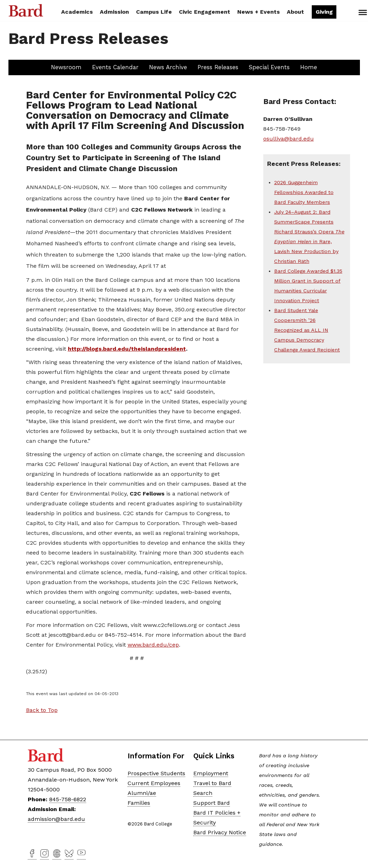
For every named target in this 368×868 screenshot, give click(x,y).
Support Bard (212, 803)
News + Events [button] (259, 12)
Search (348, 13)
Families (139, 803)
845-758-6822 (68, 799)
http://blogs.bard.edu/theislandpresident (127, 349)
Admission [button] (114, 12)
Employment (211, 773)
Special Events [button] (269, 67)
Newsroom (66, 67)
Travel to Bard (212, 783)
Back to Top (42, 710)
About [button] (295, 12)
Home (309, 67)
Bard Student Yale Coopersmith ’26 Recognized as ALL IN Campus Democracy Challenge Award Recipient (307, 330)
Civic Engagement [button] (205, 12)
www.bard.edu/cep (153, 645)
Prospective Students (156, 773)
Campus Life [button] (154, 12)
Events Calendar (115, 67)
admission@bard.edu (56, 819)
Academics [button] (77, 12)
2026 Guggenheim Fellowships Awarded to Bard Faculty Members (304, 192)
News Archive (168, 67)
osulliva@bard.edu (289, 139)
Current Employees (154, 783)
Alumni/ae (142, 793)
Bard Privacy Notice (220, 832)
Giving (324, 12)
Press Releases (218, 67)
